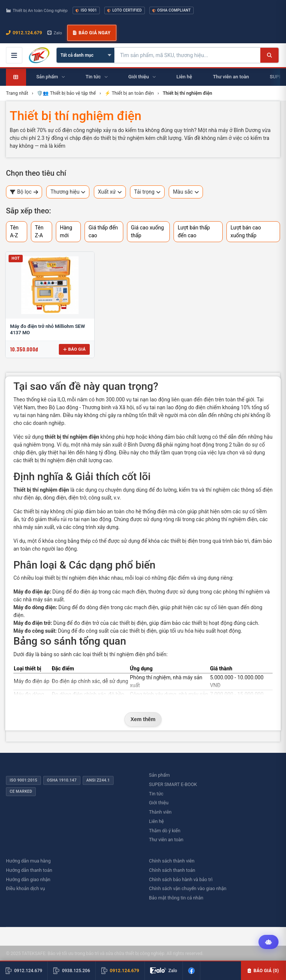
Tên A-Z (14, 231)
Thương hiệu (68, 192)
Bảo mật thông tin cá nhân (176, 898)
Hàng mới (66, 231)
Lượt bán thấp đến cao (194, 231)
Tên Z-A (39, 231)
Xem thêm (143, 719)
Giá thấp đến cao (103, 231)
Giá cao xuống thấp (148, 231)
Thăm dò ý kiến (165, 831)
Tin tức (156, 794)
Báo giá (74, 349)
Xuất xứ (110, 192)
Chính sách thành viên (172, 861)
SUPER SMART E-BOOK (173, 784)
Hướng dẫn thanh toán (29, 870)
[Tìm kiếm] (269, 55)
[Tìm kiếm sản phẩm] (188, 55)
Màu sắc (186, 192)
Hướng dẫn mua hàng (28, 861)
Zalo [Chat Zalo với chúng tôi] (55, 33)
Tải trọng (147, 192)
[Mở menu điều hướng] (14, 55)
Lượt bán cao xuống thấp (246, 231)
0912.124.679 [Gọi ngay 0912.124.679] (24, 33)
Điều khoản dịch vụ (26, 888)
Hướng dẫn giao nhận (28, 879)
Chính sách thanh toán (172, 870)
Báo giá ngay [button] (92, 33)
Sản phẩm (159, 775)
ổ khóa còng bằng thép (64, 541)
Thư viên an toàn (166, 840)
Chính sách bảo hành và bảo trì (181, 879)
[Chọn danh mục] (85, 55)
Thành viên (160, 812)
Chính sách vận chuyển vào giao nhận (188, 888)
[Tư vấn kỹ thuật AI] (268, 942)
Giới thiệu (159, 803)
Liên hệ (156, 821)
